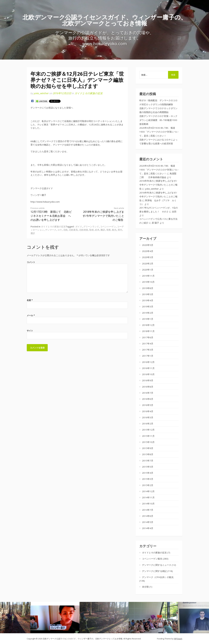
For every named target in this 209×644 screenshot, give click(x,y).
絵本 (97, 230)
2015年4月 (148, 473)
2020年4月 (148, 251)
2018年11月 (148, 331)
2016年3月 (148, 417)
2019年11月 (148, 276)
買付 (120, 230)
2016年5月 (148, 405)
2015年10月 (148, 442)
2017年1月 (148, 356)
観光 (114, 230)
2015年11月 (148, 436)
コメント (31, 262)
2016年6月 (148, 399)
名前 (30, 300)
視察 (109, 230)
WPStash (178, 639)
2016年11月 (148, 368)
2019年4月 (148, 300)
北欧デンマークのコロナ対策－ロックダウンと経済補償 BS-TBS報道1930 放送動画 (159, 120)
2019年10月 (148, 282)
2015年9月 (148, 448)
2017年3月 (148, 350)
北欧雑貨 (84, 230)
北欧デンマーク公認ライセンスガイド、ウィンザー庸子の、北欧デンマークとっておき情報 (105, 20)
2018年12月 (148, 325)
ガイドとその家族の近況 (89, 93)
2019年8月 (148, 288)
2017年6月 (148, 337)
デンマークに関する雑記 (154, 571)
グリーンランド (91, 226)
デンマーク (51, 230)
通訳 (33, 233)
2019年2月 (148, 313)
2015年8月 (148, 454)
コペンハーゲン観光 (152, 559)
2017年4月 (148, 343)
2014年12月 (148, 491)
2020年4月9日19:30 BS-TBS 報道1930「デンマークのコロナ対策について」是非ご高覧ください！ (159, 132)
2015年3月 (148, 479)
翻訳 (103, 230)
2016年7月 (148, 393)
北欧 (65, 230)
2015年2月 (148, 485)
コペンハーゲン (108, 226)
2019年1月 (148, 319)
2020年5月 (148, 245)
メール (31, 315)
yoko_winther (41, 93)
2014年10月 (148, 504)
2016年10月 (148, 374)
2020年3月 (148, 257)
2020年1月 (148, 270)
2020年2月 (148, 263)
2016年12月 (148, 362)
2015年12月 (148, 430)
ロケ (60, 230)
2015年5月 (148, 467)
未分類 (145, 587)
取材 (91, 230)
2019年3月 (148, 306)
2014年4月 (148, 528)
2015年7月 (148, 461)
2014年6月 (148, 516)
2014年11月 (148, 497)
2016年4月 (148, 411)
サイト (30, 331)
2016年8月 (148, 387)
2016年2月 (148, 424)
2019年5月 (148, 294)
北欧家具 (73, 230)
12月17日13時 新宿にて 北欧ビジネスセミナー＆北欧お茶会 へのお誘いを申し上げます (52, 214)
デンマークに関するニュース (157, 565)
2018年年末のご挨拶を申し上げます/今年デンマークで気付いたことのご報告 (103, 214)
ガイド (79, 226)
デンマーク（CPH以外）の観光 (158, 577)
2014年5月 (148, 522)
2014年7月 (148, 510)
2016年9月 (148, 380)
